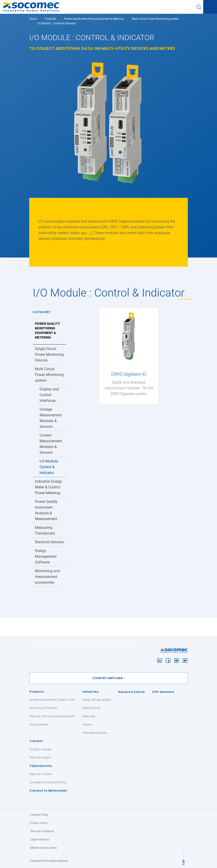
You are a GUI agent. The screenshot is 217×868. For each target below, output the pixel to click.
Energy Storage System (97, 700)
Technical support (40, 758)
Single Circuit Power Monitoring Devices (49, 354)
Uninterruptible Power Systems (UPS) (52, 700)
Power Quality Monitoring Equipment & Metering (94, 19)
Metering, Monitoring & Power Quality (52, 716)
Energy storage (39, 725)
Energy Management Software (46, 556)
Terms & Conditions (42, 831)
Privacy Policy (39, 823)
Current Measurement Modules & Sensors (51, 444)
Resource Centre (131, 692)
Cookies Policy (39, 815)
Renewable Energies (95, 733)
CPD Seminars (163, 692)
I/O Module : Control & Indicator (50, 467)
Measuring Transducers (45, 530)
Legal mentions (40, 840)
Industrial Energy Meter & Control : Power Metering (49, 487)
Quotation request (40, 749)
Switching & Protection (43, 708)
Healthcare (89, 716)
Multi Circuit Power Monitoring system (155, 19)
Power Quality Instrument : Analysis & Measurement (46, 510)
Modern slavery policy (44, 848)
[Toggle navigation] (210, 7)
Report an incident (41, 774)
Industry (87, 725)
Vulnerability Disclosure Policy (48, 782)
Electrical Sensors (49, 542)
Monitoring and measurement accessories (47, 577)
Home (33, 19)
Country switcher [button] (107, 678)
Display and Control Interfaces (49, 395)
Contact (36, 741)
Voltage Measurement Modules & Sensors (51, 418)
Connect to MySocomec (48, 791)
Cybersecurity (41, 766)
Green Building (91, 708)
